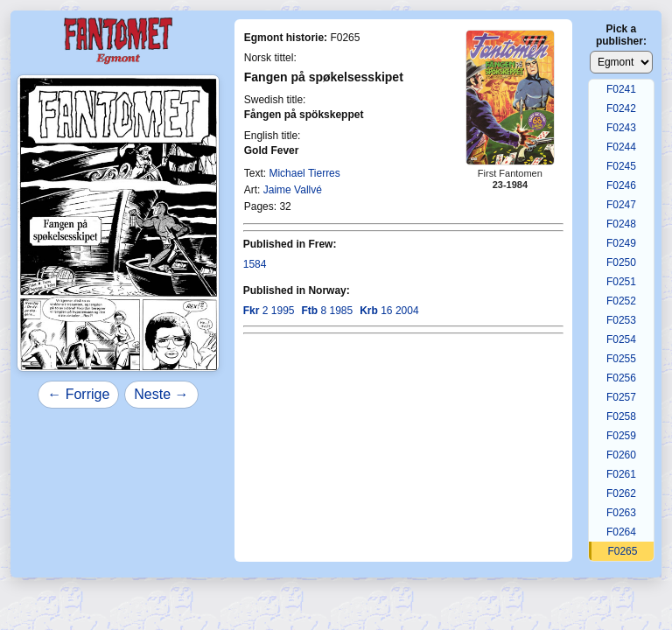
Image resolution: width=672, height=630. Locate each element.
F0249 (621, 243)
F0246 (621, 185)
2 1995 (269, 311)
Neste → (161, 394)
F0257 (621, 397)
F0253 (621, 320)
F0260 (621, 455)
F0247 (621, 205)
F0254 (621, 339)
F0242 (621, 108)
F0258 (621, 416)
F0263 (621, 513)
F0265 (622, 551)
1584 (255, 264)
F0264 (621, 532)
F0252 (621, 301)
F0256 (621, 378)
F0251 (621, 282)
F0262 (621, 493)
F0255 (621, 359)
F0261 (621, 474)
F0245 (621, 166)
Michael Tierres (304, 173)
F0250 (621, 262)
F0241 (621, 89)
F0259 (621, 436)
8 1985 (327, 311)
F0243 (621, 128)
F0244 (621, 147)
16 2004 (389, 311)
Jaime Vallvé (293, 190)
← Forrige (78, 394)
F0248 (621, 224)
